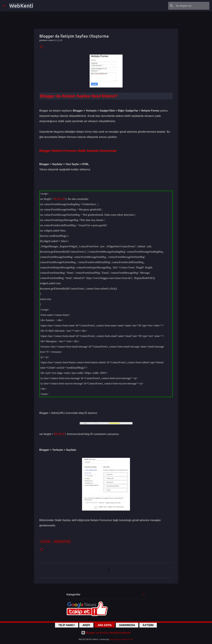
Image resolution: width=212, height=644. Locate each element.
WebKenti (21, 6)
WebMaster (62, 542)
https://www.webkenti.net (121, 639)
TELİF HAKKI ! (67, 625)
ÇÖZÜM (45, 542)
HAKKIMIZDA (127, 625)
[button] (41, 47)
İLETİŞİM (148, 625)
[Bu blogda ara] (192, 6)
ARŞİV (86, 625)
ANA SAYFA (105, 625)
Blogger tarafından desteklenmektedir (106, 633)
